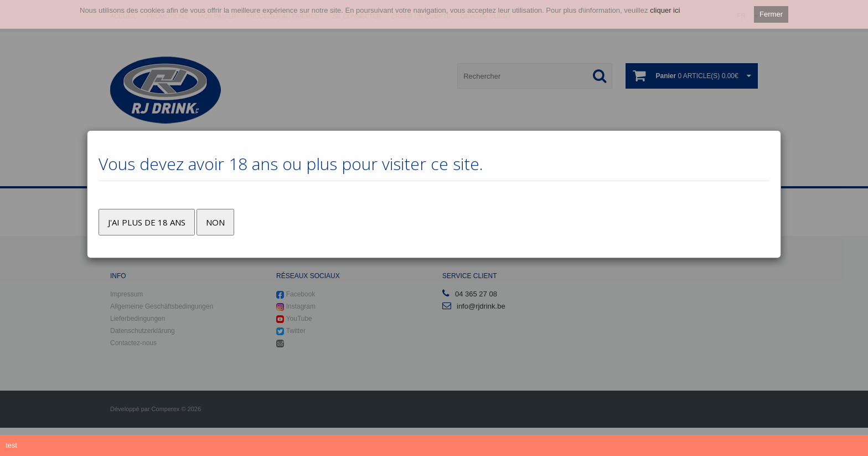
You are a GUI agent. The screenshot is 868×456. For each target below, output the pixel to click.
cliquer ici (665, 10)
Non (215, 222)
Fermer (771, 14)
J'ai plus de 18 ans (147, 222)
